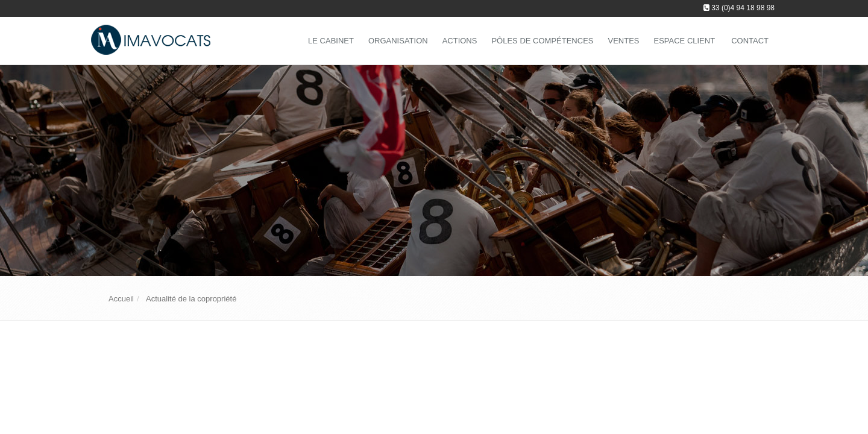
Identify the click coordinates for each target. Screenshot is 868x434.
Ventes (623, 41)
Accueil (121, 299)
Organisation (398, 41)
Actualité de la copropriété (191, 299)
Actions (460, 41)
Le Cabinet (331, 41)
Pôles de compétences (542, 41)
